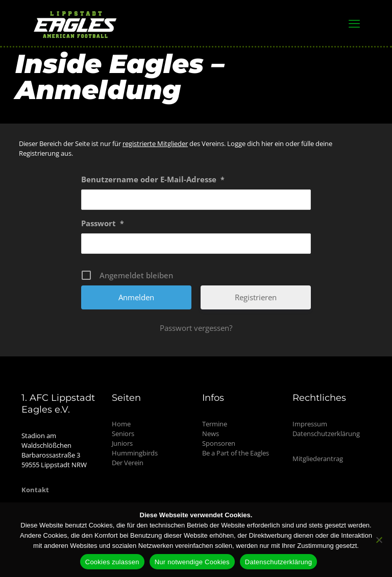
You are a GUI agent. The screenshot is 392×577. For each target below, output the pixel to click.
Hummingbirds (135, 453)
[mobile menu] (354, 23)
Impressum (310, 424)
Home (121, 424)
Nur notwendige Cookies (192, 562)
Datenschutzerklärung (326, 434)
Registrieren (256, 297)
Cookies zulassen (112, 562)
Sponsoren (219, 443)
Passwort (103, 224)
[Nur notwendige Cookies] (379, 540)
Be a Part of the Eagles (236, 453)
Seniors (123, 434)
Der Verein (128, 463)
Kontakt (35, 490)
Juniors (122, 443)
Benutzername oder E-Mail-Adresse (153, 180)
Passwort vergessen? (196, 328)
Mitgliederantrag (318, 459)
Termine (215, 424)
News (211, 434)
